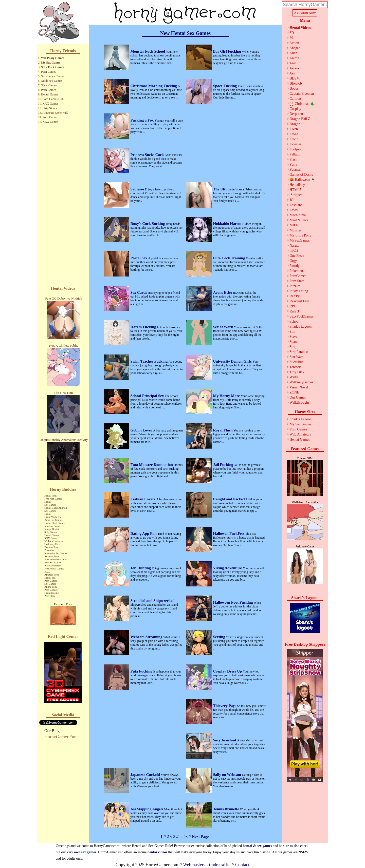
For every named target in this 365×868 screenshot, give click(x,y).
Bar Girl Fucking (228, 51)
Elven (294, 129)
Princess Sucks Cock (148, 155)
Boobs (294, 88)
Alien (293, 53)
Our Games (298, 397)
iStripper (296, 195)
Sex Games (50, 505)
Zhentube (49, 550)
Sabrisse (138, 189)
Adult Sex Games (52, 81)
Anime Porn (51, 587)
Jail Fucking (224, 465)
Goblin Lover (142, 430)
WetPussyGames (301, 382)
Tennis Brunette (227, 809)
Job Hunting (141, 568)
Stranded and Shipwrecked (153, 601)
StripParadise (299, 352)
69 (291, 38)
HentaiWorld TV (53, 517)
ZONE (294, 392)
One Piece (297, 256)
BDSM (295, 78)
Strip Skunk (50, 108)
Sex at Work (224, 327)
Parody (295, 266)
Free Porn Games (53, 499)
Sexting (220, 637)
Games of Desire (301, 175)
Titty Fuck (297, 372)
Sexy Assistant (225, 740)
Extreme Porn (51, 547)
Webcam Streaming (147, 637)
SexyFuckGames (302, 316)
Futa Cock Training (230, 258)
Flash (293, 159)
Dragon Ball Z (300, 119)
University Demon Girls (233, 361)
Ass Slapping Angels (147, 809)
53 (186, 836)
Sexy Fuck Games (53, 67)
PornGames (298, 276)
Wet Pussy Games (53, 58)
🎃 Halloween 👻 (302, 180)
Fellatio (295, 154)
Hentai (48, 502)
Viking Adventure (228, 568)
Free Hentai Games (54, 569)
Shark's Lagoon (300, 327)
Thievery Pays (225, 706)
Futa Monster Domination (152, 465)
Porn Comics (51, 590)
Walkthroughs (299, 402)
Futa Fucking (142, 671)
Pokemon (296, 271)
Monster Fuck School (148, 51)
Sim (292, 332)
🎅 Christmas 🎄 (302, 104)
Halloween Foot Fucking (233, 602)
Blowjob (296, 83)
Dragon (295, 124)
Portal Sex (139, 258)
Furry (293, 164)
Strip (293, 347)
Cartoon (295, 99)
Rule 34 (295, 311)
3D (292, 33)
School (294, 321)
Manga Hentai (52, 529)
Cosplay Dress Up (228, 671)
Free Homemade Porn (56, 559)
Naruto (294, 245)
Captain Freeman (302, 94)
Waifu (294, 377)
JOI (292, 200)
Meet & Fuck (299, 220)
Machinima (298, 215)
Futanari (295, 170)
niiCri (294, 251)
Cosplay (295, 109)
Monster (295, 230)
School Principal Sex (148, 396)
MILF (294, 225)
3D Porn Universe (53, 541)
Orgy (293, 261)
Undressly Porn (52, 544)
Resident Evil (299, 301)
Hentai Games (52, 535)
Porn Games (49, 72)
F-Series (295, 144)
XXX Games (49, 85)
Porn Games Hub (53, 99)
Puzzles (295, 286)
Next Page (200, 836)
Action (294, 43)
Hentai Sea (50, 578)
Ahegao (295, 48)
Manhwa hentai (52, 526)
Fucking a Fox (143, 120)
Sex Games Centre (52, 76)
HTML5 (295, 190)
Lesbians (296, 205)
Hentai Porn (50, 496)
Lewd (294, 210)
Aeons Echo (223, 292)
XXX (47, 572)
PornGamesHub (52, 566)
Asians (294, 68)
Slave (293, 337)
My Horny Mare (227, 396)
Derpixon (296, 114)
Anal (293, 63)
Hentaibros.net (52, 593)
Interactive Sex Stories (56, 553)
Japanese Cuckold (146, 775)
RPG (293, 306)
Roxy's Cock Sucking (148, 224)
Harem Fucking (144, 327)
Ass (292, 73)
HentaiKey (297, 185)
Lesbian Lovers (144, 499)
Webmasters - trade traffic (207, 865)
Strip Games (51, 532)
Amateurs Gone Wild (55, 113)
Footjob (295, 149)
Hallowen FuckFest (229, 534)
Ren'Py (295, 296)
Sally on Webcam (228, 775)
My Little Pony (300, 235)
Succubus (296, 362)
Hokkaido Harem (228, 224)
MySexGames (299, 240)
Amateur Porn (51, 556)
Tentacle (295, 367)
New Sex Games (53, 563)
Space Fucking (226, 86)
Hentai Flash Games (55, 523)
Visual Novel (299, 387)
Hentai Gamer (50, 94)
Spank (294, 342)
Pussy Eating (299, 291)
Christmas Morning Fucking (154, 86)
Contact (242, 865)
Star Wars (296, 357)
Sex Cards (139, 292)
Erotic (294, 139)
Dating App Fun (144, 534)
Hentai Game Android (56, 508)
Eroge (294, 134)
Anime (294, 58)
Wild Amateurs (300, 434)
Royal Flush (223, 430)
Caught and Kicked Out (233, 499)
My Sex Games (51, 63)
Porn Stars (50, 596)
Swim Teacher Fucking (150, 361)
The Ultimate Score (229, 189)
